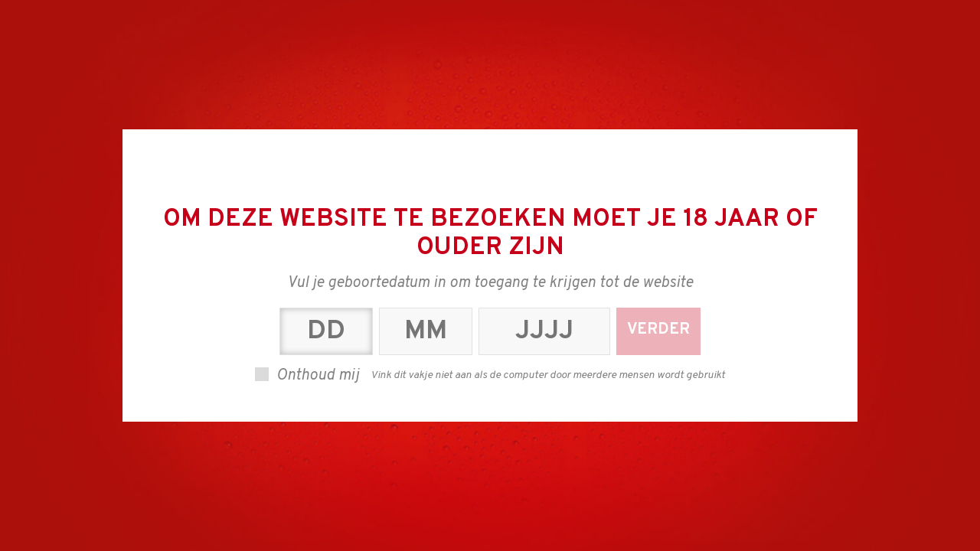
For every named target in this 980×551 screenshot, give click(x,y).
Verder (658, 330)
